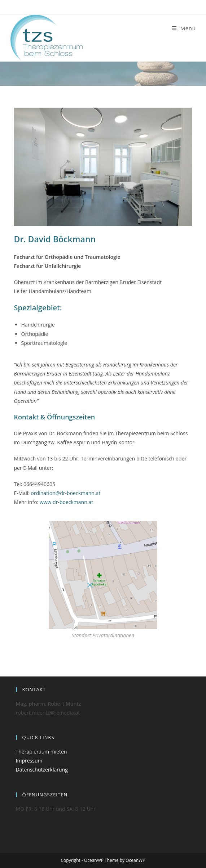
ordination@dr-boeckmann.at (66, 493)
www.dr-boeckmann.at (66, 502)
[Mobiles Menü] (184, 28)
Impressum (29, 761)
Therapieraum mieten (41, 752)
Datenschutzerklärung (42, 770)
